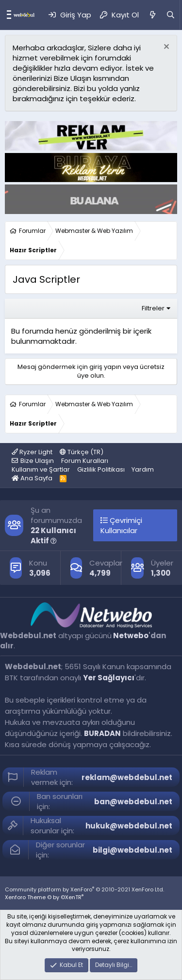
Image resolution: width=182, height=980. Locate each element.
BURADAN (102, 733)
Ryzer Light (32, 452)
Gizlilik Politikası (101, 469)
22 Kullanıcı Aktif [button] (53, 536)
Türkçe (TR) (82, 452)
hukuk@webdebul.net (129, 826)
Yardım (143, 469)
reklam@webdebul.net (127, 777)
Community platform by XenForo (84, 889)
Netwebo (131, 635)
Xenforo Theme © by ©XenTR (44, 897)
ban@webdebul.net (133, 802)
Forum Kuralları (85, 461)
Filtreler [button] (153, 308)
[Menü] (7, 15)
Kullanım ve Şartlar (41, 469)
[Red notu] (165, 48)
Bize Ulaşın (37, 461)
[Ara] (171, 15)
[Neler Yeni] (152, 15)
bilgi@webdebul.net (132, 850)
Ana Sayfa (32, 478)
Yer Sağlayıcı (109, 678)
